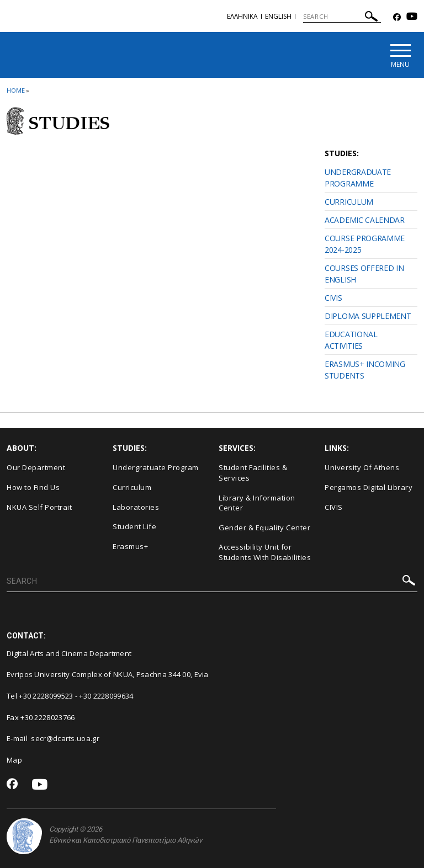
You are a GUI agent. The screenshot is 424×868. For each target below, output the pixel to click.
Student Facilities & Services (253, 473)
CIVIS (333, 298)
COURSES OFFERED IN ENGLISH (364, 274)
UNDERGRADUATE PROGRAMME (358, 178)
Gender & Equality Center (264, 528)
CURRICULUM (349, 202)
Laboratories (136, 507)
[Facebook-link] (397, 17)
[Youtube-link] (412, 17)
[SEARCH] (342, 17)
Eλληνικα (242, 16)
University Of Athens (362, 467)
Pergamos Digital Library (369, 487)
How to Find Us (33, 487)
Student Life (134, 526)
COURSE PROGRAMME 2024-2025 (365, 244)
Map (14, 760)
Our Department (36, 467)
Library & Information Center (257, 503)
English (278, 16)
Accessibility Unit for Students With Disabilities (265, 552)
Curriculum (132, 487)
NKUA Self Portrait (39, 507)
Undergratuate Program (156, 467)
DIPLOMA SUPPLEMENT (368, 316)
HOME (16, 90)
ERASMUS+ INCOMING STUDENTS (365, 370)
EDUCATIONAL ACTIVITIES (351, 340)
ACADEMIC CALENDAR (365, 220)
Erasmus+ (130, 546)
